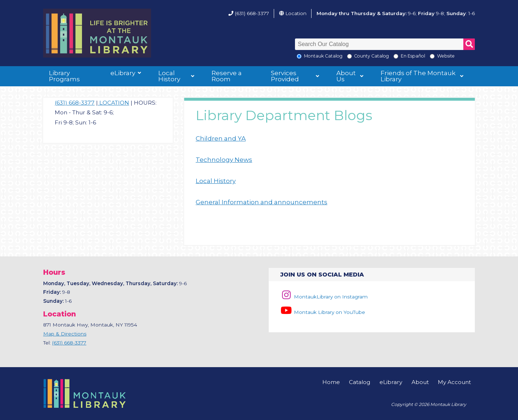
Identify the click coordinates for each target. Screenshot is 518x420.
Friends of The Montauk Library (418, 76)
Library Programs (64, 76)
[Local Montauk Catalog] (299, 56)
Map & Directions (65, 334)
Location (296, 13)
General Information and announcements (262, 202)
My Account (454, 382)
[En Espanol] (396, 56)
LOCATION (113, 103)
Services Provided (285, 76)
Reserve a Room (227, 76)
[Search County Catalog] (349, 56)
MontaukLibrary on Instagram (324, 297)
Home (331, 382)
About (420, 382)
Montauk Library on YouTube (323, 312)
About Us (346, 76)
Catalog (360, 382)
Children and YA (221, 138)
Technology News (224, 160)
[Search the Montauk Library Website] (432, 56)
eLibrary (123, 73)
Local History (169, 76)
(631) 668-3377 (252, 13)
